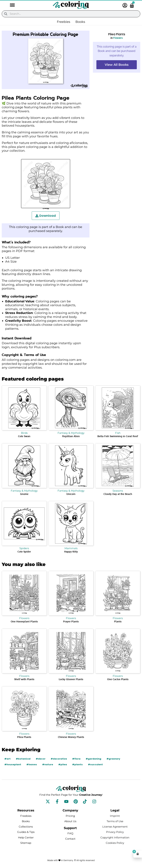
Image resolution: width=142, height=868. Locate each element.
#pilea (63, 764)
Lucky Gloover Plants (71, 679)
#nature (48, 764)
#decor (41, 759)
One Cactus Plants (118, 679)
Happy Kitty (71, 552)
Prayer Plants (71, 621)
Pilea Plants (24, 737)
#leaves (32, 764)
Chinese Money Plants (71, 737)
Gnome (24, 494)
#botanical (23, 759)
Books (80, 22)
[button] (11, 5)
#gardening (93, 759)
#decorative (59, 759)
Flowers (118, 38)
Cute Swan (24, 436)
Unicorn (71, 494)
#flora (76, 759)
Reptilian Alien (71, 436)
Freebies (64, 22)
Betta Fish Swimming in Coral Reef (118, 436)
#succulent (95, 764)
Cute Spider (24, 552)
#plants (77, 764)
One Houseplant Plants (24, 621)
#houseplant (13, 764)
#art (7, 759)
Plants (118, 621)
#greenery (113, 759)
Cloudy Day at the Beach (118, 494)
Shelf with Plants (24, 679)
